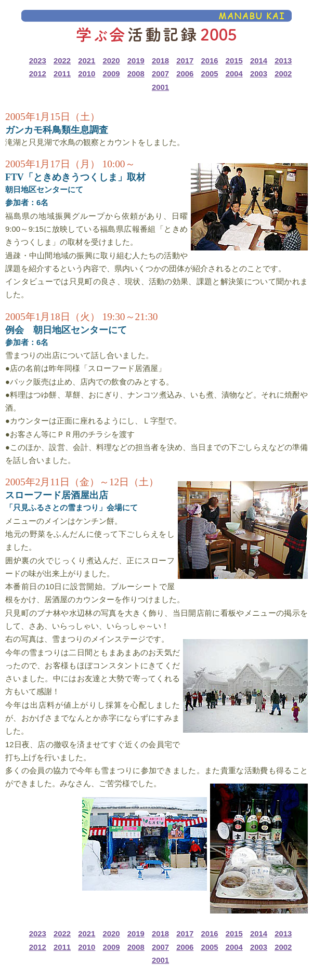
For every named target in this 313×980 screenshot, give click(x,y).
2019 (136, 61)
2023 (38, 61)
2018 (160, 61)
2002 (283, 74)
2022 (62, 61)
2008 (136, 74)
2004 (234, 74)
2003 (259, 74)
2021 (87, 61)
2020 (111, 61)
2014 (259, 61)
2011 (62, 74)
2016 (209, 61)
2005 (209, 74)
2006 (185, 74)
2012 (38, 74)
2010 (87, 74)
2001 (160, 87)
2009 (111, 74)
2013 (283, 61)
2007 (160, 74)
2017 (185, 61)
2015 (234, 61)
